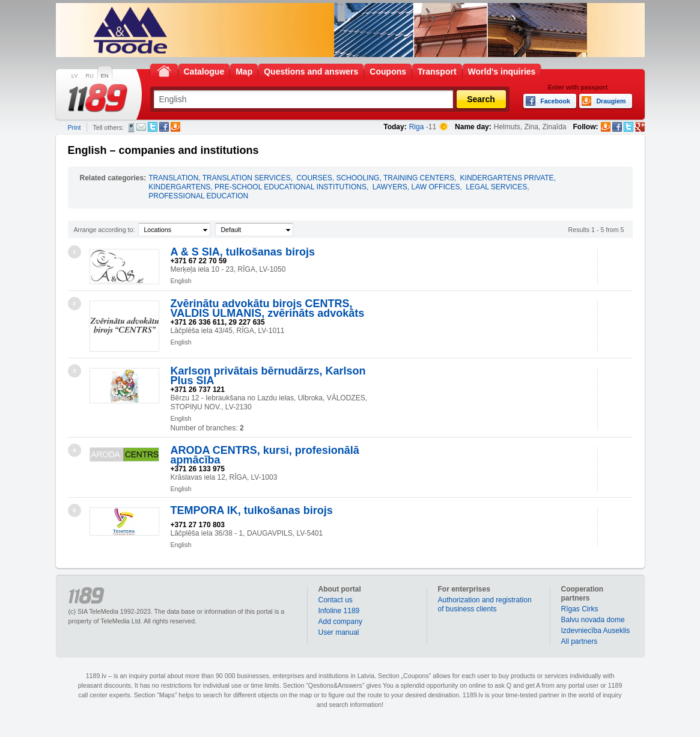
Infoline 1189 (339, 611)
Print (75, 127)
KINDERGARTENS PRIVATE (507, 178)
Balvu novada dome (593, 620)
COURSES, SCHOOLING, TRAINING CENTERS (375, 178)
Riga (417, 127)
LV (75, 76)
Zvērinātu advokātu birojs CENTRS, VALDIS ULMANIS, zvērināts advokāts (268, 308)
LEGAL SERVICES (496, 187)
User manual (339, 632)
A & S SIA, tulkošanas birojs (243, 252)
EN (105, 76)
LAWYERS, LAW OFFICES (416, 187)
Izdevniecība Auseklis (596, 631)
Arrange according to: (105, 230)
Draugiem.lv (175, 127)
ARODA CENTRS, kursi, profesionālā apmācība (265, 455)
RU (89, 76)
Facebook (164, 127)
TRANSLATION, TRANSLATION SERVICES (220, 178)
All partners (580, 641)
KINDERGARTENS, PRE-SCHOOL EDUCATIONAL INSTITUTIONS (257, 187)
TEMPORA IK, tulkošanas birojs (252, 510)
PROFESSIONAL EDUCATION (198, 196)
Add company (340, 622)
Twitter (153, 127)
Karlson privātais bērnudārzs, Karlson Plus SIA (268, 376)
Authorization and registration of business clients (485, 604)
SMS (131, 127)
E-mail (141, 127)
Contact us (336, 600)
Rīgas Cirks (580, 609)
